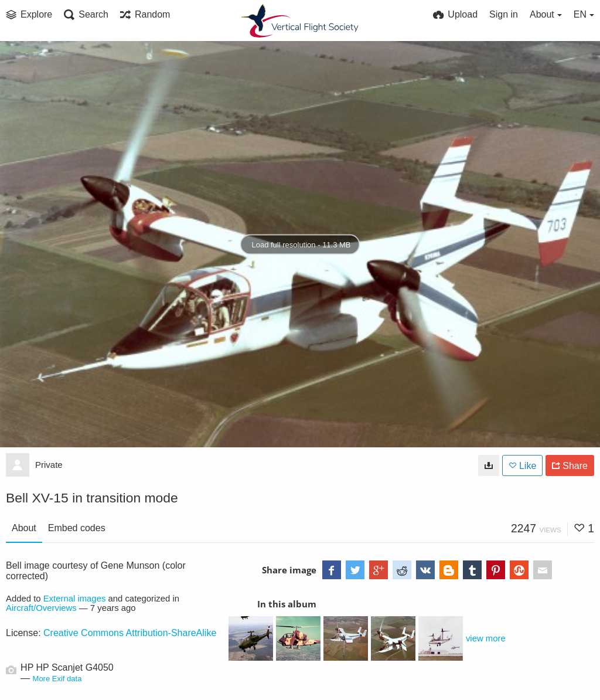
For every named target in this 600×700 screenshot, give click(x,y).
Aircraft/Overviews (41, 608)
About (24, 528)
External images (75, 599)
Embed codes (77, 528)
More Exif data (57, 679)
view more (486, 638)
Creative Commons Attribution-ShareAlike (130, 633)
